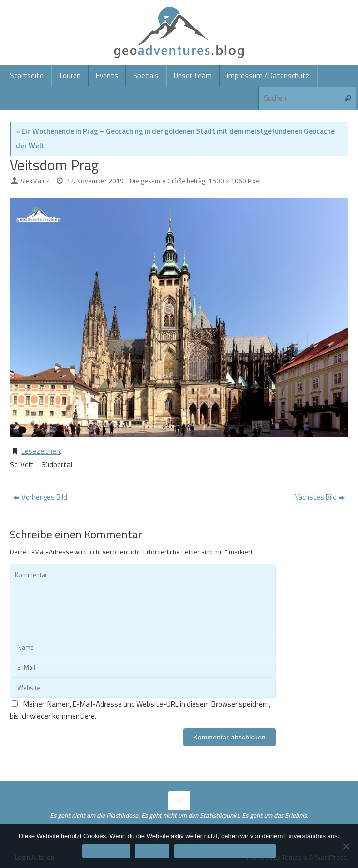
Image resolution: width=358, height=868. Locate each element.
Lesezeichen (41, 451)
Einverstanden (106, 851)
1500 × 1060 (227, 181)
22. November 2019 (95, 181)
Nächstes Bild (320, 497)
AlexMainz (35, 181)
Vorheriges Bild (40, 497)
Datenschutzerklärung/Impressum (225, 851)
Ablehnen (152, 851)
